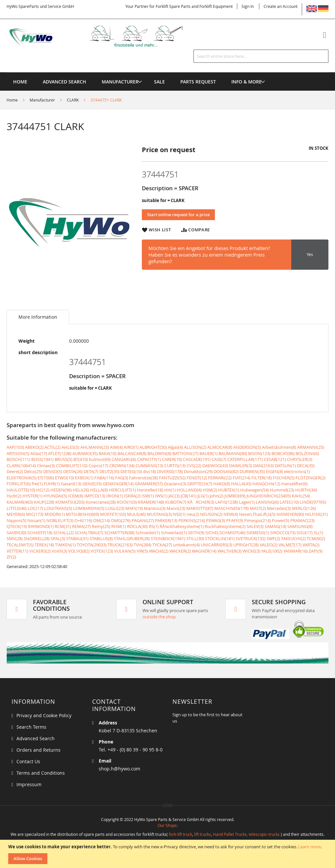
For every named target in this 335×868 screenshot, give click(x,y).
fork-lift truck (180, 834)
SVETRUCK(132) (251, 538)
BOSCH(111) (18, 459)
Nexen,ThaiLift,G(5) (257, 514)
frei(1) (37, 484)
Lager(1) (247, 502)
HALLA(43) (241, 484)
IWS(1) (161, 496)
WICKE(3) (251, 551)
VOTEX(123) (102, 551)
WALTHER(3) (230, 551)
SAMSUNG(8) (300, 526)
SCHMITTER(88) (119, 533)
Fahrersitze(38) (143, 478)
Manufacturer (42, 100)
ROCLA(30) (137, 526)
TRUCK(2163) (120, 545)
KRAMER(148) (151, 502)
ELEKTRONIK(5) (22, 478)
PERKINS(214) (192, 520)
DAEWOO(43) (215, 466)
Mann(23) (176, 508)
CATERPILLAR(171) (245, 459)
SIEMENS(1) (258, 533)
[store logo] (103, 36)
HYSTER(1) (32, 496)
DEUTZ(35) (109, 471)
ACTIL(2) (52, 447)
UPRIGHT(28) (246, 545)
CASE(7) (219, 459)
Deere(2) (15, 471)
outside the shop (159, 617)
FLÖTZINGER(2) (310, 478)
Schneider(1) (148, 533)
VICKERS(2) (40, 551)
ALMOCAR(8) (220, 447)
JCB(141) (189, 496)
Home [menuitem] (20, 82)
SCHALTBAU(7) (89, 533)
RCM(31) (63, 526)
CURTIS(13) (175, 466)
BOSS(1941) (42, 459)
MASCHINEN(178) (232, 508)
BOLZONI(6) (307, 453)
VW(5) (142, 551)
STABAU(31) (77, 538)
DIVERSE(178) (170, 471)
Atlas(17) (39, 453)
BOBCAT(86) (283, 453)
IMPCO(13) (95, 496)
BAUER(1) (208, 453)
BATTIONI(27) (185, 453)
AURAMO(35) (85, 453)
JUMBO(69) (235, 496)
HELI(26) (81, 490)
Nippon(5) (16, 520)
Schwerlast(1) (174, 533)
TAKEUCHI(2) (293, 538)
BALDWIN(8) (159, 453)
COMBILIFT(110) (72, 466)
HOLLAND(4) (189, 490)
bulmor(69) (100, 459)
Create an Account (281, 6)
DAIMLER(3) (241, 466)
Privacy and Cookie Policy (44, 715)
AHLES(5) (70, 447)
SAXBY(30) (16, 533)
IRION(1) (115, 496)
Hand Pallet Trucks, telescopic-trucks (246, 834)
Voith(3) (59, 551)
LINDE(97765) (313, 502)
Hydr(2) (14, 496)
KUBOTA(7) (176, 502)
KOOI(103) (127, 502)
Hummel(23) (282, 490)
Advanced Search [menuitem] (64, 82)
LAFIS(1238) (227, 502)
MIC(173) (35, 514)
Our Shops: (168, 825)
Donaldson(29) (198, 471)
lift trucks (203, 834)
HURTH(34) (306, 490)
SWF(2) (273, 538)
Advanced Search (36, 738)
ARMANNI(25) (311, 447)
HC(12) (43, 490)
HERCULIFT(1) (122, 490)
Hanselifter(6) (295, 484)
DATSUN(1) (285, 466)
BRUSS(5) (64, 459)
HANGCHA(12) (266, 484)
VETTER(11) (17, 551)
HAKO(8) (222, 484)
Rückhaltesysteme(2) (225, 526)
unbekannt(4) (186, 545)
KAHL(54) (301, 496)
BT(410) (81, 459)
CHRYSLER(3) (300, 459)
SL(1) (318, 533)
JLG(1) (203, 496)
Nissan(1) (36, 520)
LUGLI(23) (115, 508)
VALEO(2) (269, 545)
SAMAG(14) (275, 526)
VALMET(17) (290, 545)
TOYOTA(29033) (92, 545)
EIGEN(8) (274, 471)
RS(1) (154, 526)
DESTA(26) (73, 471)
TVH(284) (142, 545)
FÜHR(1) (52, 484)
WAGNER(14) (204, 551)
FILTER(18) (262, 478)
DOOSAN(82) (226, 471)
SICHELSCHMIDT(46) (225, 533)
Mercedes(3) (279, 508)
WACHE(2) (159, 551)
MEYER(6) (16, 514)
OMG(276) (121, 520)
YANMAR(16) (296, 551)
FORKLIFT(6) (19, 484)
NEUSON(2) (211, 514)
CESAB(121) (275, 459)
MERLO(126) (304, 508)
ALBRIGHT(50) (153, 447)
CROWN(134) (122, 466)
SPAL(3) (58, 538)
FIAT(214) (242, 478)
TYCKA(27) (162, 545)
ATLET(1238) (60, 453)
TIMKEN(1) (65, 545)
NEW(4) (231, 514)
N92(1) (179, 514)
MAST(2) (258, 508)
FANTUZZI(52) (172, 478)
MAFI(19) (134, 508)
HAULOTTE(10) (21, 490)
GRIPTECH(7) (200, 484)
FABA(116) (104, 478)
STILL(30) (195, 538)
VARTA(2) (311, 545)
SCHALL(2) (64, 533)
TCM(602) (316, 538)
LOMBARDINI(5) (89, 508)
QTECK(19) (17, 526)
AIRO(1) (131, 447)
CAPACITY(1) (149, 459)
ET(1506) (46, 478)
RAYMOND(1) (41, 526)
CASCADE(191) (197, 459)
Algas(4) (175, 447)
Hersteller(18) (150, 490)
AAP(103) (15, 447)
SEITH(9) (196, 533)
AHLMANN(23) (95, 447)
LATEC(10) (289, 502)
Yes (310, 254)
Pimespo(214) (258, 520)
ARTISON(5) (18, 453)
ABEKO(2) (34, 447)
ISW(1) (148, 496)
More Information (38, 317)
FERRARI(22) (220, 478)
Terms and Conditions (41, 773)
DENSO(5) (53, 471)
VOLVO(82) (79, 551)
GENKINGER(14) (118, 484)
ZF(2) (11, 557)
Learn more (309, 847)
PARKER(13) (166, 520)
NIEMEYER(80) (290, 514)
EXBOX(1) (84, 478)
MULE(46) (136, 514)
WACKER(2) (180, 551)
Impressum (29, 784)
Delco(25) (33, 471)
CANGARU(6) (124, 459)
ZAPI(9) (316, 551)
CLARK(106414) (21, 466)
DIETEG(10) (131, 471)
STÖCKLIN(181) (220, 538)
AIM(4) (116, 447)
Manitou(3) (155, 508)
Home (12, 100)
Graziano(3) (175, 484)
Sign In (248, 6)
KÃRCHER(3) (201, 502)
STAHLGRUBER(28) (132, 538)
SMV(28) (15, 538)
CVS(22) (194, 466)
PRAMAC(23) (302, 520)
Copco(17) (98, 466)
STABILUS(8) (101, 538)
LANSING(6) (267, 502)
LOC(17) (35, 508)
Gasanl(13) (71, 484)
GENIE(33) (92, 484)
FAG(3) (122, 478)
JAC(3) (174, 496)
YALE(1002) (272, 551)
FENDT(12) (197, 478)
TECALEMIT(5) (20, 545)
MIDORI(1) (55, 514)
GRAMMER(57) (149, 484)
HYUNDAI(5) (55, 496)
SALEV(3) (255, 526)
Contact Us (28, 761)
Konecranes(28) (101, 502)
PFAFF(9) (235, 520)
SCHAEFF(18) (40, 533)
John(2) (217, 496)
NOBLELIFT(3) (60, 520)
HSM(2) (210, 490)
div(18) (149, 471)
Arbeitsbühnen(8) (279, 447)
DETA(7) (91, 471)
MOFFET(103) (113, 514)
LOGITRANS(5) (58, 508)
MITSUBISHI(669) (82, 514)
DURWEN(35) (252, 471)
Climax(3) (46, 466)
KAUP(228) (44, 502)
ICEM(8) (76, 496)
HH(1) (170, 490)
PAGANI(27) (143, 520)
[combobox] (261, 56)
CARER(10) (172, 459)
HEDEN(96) (61, 490)
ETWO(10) (64, 478)
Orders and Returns (39, 750)
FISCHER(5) (284, 478)
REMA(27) (81, 526)
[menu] (167, 72)
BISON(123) (259, 453)
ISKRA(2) (132, 496)
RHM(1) (119, 526)
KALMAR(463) (20, 502)
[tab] (38, 317)
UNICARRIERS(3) (217, 545)
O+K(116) (83, 520)
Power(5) (281, 520)
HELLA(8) (99, 490)
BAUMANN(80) (233, 453)
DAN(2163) (263, 466)
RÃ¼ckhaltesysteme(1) (182, 526)
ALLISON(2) (195, 447)
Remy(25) (101, 526)
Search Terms (31, 727)
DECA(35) (306, 466)
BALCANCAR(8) (132, 453)
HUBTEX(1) (229, 490)
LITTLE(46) (17, 508)
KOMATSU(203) (70, 502)
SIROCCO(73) (283, 533)
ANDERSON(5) (247, 447)
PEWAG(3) (216, 520)
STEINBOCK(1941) (168, 538)
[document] (168, 854)
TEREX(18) (44, 545)
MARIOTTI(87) (200, 508)
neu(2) (193, 514)
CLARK (73, 100)
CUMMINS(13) (149, 466)
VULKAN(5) (125, 551)
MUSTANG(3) (159, 514)
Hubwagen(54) (255, 490)
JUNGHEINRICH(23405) (269, 496)
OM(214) (102, 520)
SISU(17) (305, 533)
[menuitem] (120, 82)
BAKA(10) (108, 453)
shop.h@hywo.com (119, 769)
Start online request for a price (178, 215)
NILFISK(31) (316, 514)
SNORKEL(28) (37, 538)
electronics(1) (297, 471)
